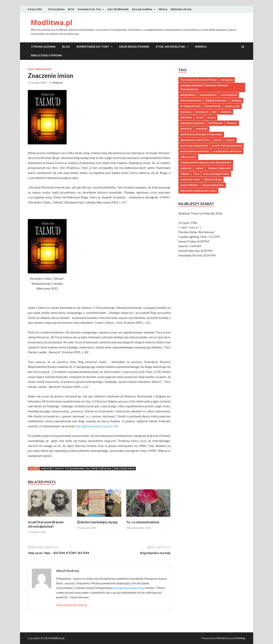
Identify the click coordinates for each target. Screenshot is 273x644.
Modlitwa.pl (51, 22)
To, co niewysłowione (143, 522)
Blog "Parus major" (40, 69)
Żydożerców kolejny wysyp (97, 522)
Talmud (185, 174)
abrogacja (227, 80)
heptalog (186, 112)
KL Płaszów (216, 123)
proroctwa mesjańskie (194, 146)
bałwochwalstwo (191, 100)
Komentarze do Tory (89, 9)
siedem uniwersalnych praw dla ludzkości (206, 162)
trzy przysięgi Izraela (216, 174)
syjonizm (186, 168)
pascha (218, 140)
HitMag (240, 638)
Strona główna (56, 9)
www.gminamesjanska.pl (128, 588)
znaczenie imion (124, 468)
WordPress (223, 638)
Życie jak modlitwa (142, 9)
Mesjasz (232, 123)
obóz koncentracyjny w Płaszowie (201, 134)
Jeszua (211, 117)
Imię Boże (47, 468)
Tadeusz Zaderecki (219, 168)
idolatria (226, 112)
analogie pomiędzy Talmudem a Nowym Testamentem (204, 87)
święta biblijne (189, 185)
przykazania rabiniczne (227, 151)
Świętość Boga (101, 468)
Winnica (163, 9)
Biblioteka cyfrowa (181, 9)
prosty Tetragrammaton (72, 468)
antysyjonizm (229, 95)
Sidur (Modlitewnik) (118, 9)
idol (214, 112)
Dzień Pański (213, 106)
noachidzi (202, 129)
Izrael (200, 117)
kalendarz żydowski (192, 123)
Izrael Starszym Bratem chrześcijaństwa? (46, 524)
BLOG (71, 9)
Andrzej (58, 83)
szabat (199, 168)
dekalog (236, 100)
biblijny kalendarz (216, 100)
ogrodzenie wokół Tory (195, 140)
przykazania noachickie (195, 151)
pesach (230, 140)
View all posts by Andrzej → (73, 605)
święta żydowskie (213, 185)
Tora (196, 174)
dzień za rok (232, 106)
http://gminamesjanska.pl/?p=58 (96, 426)
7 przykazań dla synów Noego (198, 80)
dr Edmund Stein (191, 106)
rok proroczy (188, 157)
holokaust (202, 112)
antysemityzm (208, 95)
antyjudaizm (188, 95)
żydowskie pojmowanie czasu (198, 191)
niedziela (186, 129)
